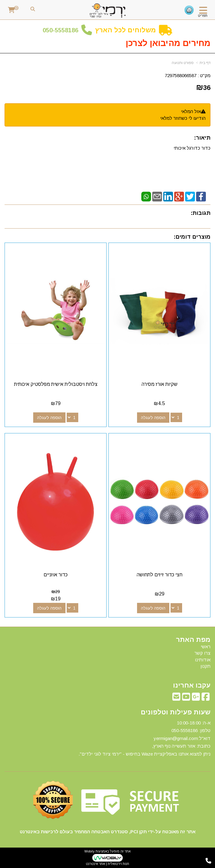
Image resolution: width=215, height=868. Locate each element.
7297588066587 (181, 75)
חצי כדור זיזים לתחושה (160, 575)
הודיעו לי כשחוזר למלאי (183, 118)
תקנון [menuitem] (205, 666)
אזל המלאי (191, 111)
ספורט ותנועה (183, 63)
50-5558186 (62, 30)
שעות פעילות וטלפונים (176, 712)
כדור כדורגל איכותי (192, 148)
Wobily (90, 851)
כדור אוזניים (56, 575)
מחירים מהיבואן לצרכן (168, 43)
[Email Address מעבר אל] (176, 698)
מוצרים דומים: (192, 237)
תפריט (203, 16)
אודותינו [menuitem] (203, 660)
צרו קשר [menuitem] (202, 653)
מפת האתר (193, 640)
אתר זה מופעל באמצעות (107, 857)
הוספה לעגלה (153, 418)
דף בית (205, 63)
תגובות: (201, 213)
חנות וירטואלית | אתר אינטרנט (107, 864)
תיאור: (202, 138)
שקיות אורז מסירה (160, 384)
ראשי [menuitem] (206, 647)
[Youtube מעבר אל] (186, 698)
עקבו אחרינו (192, 685)
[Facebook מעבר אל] (206, 698)
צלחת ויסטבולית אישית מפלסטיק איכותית (56, 384)
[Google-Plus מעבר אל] (196, 698)
